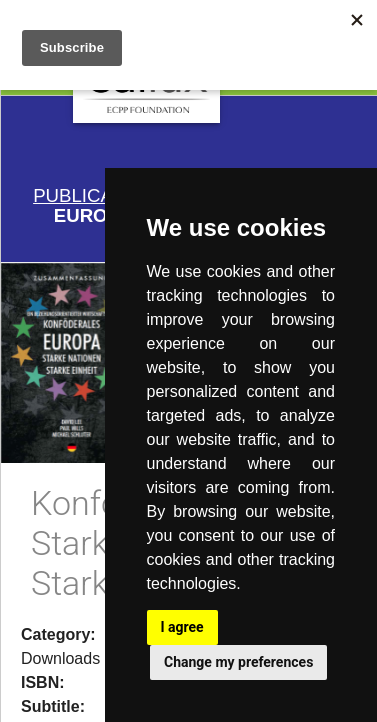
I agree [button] (182, 627)
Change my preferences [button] (238, 662)
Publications (100, 195)
